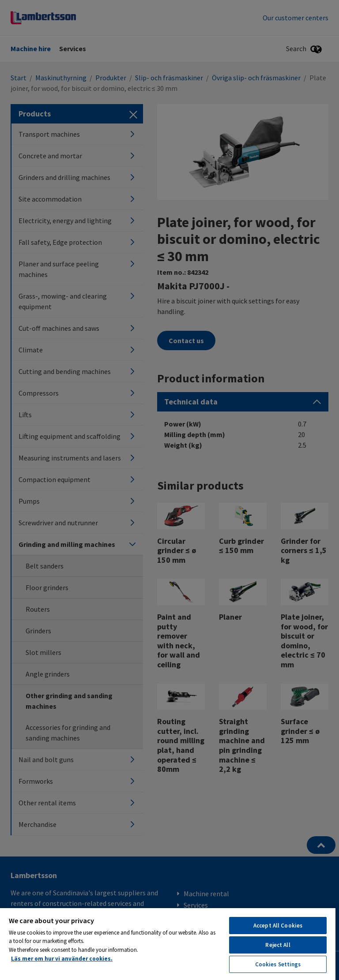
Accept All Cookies (278, 926)
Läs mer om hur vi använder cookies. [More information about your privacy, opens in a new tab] (62, 959)
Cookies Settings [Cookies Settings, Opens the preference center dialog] (278, 964)
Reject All (278, 945)
